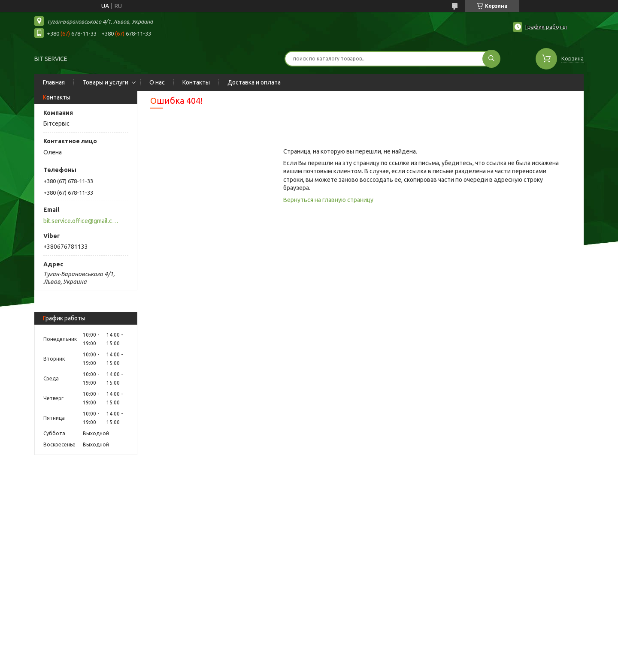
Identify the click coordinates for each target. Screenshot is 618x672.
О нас (157, 82)
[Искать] (491, 59)
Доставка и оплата (254, 82)
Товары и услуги (105, 82)
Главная (54, 82)
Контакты (196, 82)
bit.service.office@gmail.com (81, 221)
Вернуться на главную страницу (328, 200)
